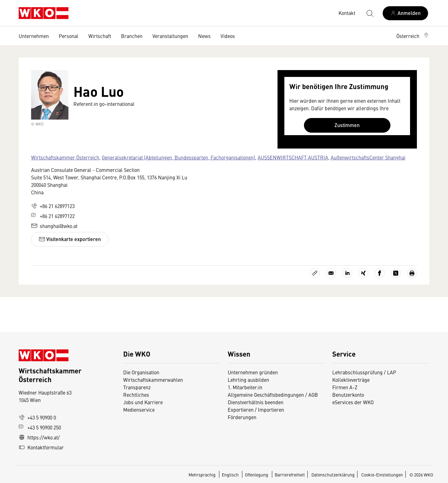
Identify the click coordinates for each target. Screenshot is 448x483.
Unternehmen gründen (253, 372)
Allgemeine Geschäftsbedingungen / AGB (273, 395)
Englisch (231, 475)
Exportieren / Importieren (256, 410)
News (204, 36)
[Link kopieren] (315, 273)
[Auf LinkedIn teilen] (347, 273)
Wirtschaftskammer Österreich (65, 157)
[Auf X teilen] (396, 273)
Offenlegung (257, 475)
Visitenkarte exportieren (70, 239)
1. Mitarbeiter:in (245, 387)
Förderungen (242, 417)
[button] (413, 36)
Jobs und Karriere (143, 402)
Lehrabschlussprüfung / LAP (364, 372)
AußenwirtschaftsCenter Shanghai (368, 157)
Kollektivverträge (351, 380)
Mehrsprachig (203, 475)
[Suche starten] (370, 13)
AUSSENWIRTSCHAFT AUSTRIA (293, 157)
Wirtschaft (100, 36)
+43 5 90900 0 (37, 417)
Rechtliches (136, 395)
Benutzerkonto (348, 395)
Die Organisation (141, 372)
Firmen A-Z (345, 387)
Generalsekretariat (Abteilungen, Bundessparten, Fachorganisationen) (178, 157)
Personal (69, 36)
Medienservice (139, 410)
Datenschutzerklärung (333, 475)
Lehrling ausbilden (248, 380)
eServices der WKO (353, 402)
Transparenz (137, 387)
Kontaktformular (41, 447)
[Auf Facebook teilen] (380, 273)
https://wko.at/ (39, 437)
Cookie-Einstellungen (382, 475)
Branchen (132, 36)
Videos (228, 36)
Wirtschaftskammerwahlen (153, 380)
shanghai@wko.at (54, 226)
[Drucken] (412, 273)
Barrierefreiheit (290, 475)
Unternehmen (34, 36)
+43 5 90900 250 (40, 427)
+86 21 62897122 (53, 216)
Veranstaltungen (170, 36)
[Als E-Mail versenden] (331, 273)
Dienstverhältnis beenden (256, 402)
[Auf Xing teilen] (363, 273)
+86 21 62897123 (53, 206)
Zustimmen (347, 125)
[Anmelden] (405, 13)
